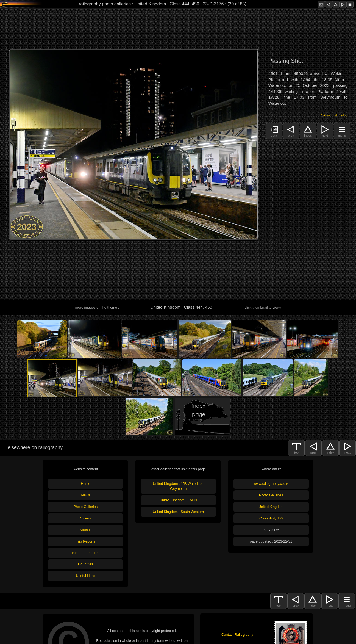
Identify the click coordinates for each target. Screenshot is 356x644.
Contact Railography (237, 635)
